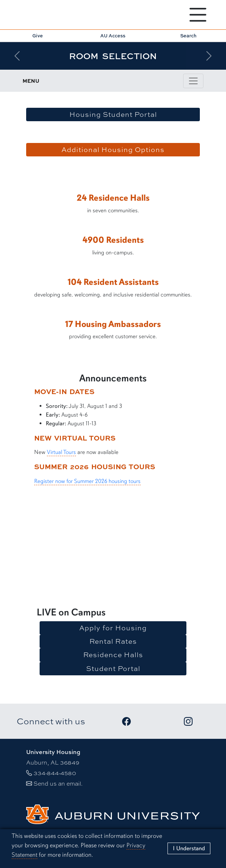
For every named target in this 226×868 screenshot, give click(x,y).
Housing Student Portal (113, 114)
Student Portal (113, 668)
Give (38, 36)
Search (188, 36)
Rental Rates (113, 641)
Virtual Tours (61, 452)
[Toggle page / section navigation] (193, 81)
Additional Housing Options (113, 150)
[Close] (189, 848)
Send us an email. (58, 783)
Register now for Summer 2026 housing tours (87, 481)
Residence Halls (113, 655)
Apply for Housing (113, 628)
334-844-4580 (55, 773)
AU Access (113, 36)
